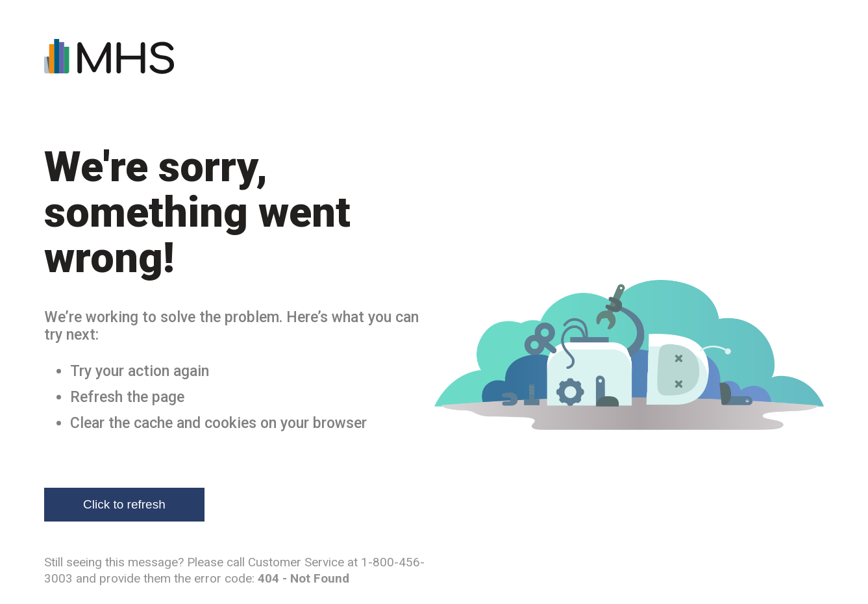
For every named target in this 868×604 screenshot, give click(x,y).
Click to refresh (124, 504)
